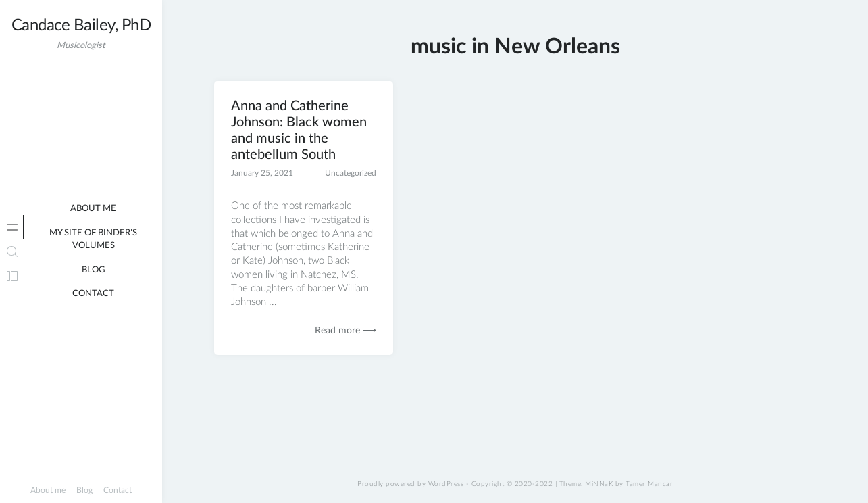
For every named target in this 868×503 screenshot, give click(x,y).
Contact (93, 294)
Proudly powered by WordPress (410, 484)
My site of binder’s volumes (93, 240)
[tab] (12, 227)
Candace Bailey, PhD (81, 26)
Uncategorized (351, 173)
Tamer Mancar (649, 484)
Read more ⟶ (346, 331)
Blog (94, 270)
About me (93, 209)
